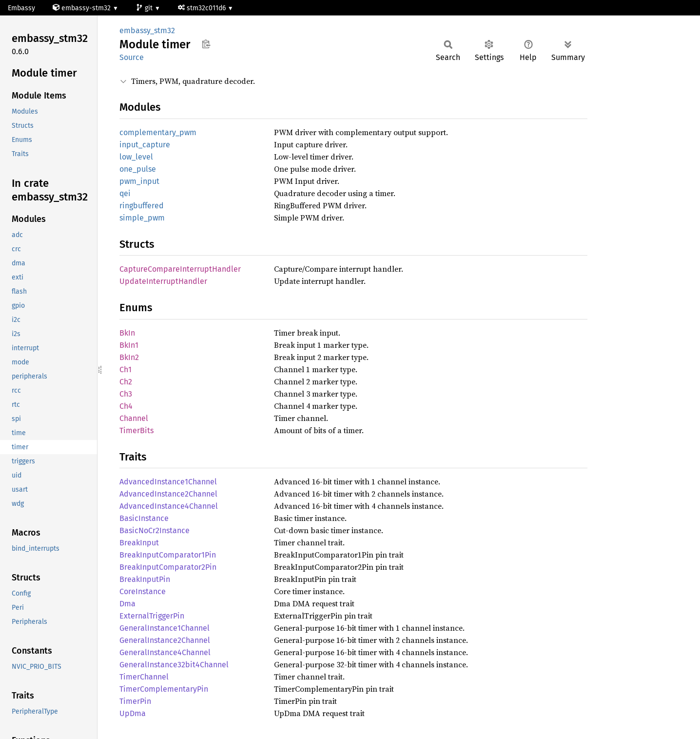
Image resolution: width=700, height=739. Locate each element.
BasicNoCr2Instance (155, 530)
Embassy (21, 8)
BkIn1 (129, 345)
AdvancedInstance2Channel (168, 494)
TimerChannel (144, 677)
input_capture (145, 145)
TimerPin (135, 701)
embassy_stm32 (147, 30)
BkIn (127, 333)
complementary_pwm (158, 132)
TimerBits (136, 430)
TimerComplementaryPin (164, 689)
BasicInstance (144, 518)
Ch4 (126, 406)
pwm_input (139, 181)
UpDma (133, 713)
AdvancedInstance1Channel (168, 482)
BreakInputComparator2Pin (168, 567)
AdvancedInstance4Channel (169, 506)
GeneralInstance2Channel (165, 640)
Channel (134, 418)
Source (132, 57)
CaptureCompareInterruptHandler (180, 269)
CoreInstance (143, 591)
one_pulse (138, 169)
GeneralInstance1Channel (165, 628)
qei (125, 193)
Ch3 (126, 394)
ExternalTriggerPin (152, 616)
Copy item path (206, 44)
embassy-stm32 (83, 8)
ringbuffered (142, 206)
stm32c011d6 (203, 8)
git (145, 8)
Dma (127, 604)
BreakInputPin (145, 579)
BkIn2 (129, 357)
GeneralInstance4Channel (165, 652)
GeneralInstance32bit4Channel (174, 665)
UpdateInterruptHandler (163, 281)
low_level (136, 157)
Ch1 (126, 369)
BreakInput (139, 543)
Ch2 (126, 382)
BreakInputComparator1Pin (168, 555)
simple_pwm (142, 218)
